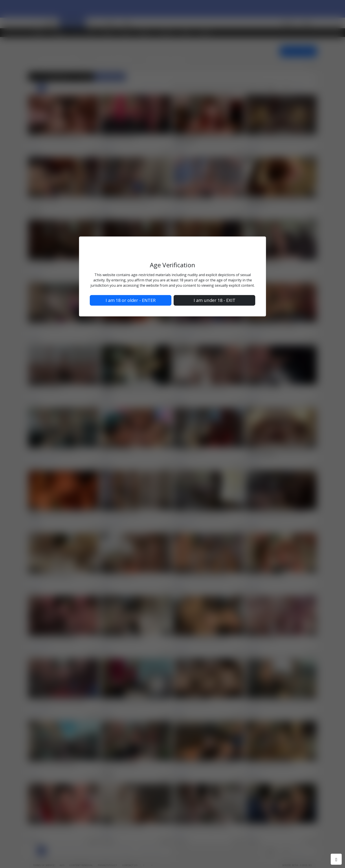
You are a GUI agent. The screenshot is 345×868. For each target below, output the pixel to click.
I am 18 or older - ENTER (131, 300)
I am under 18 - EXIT (215, 300)
